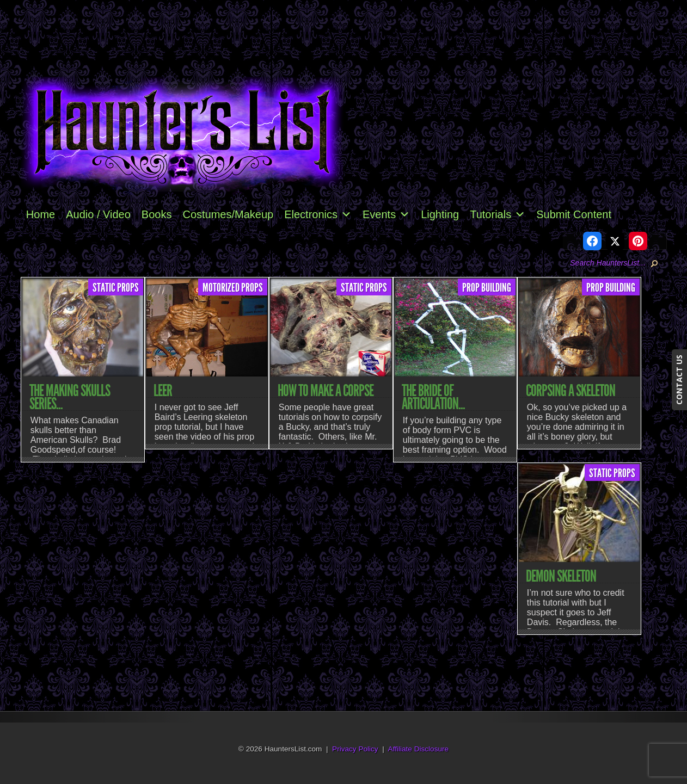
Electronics (318, 214)
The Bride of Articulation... (433, 397)
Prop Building (487, 288)
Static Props (116, 288)
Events (386, 214)
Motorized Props (233, 288)
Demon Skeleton (561, 576)
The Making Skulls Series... (70, 397)
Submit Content (574, 214)
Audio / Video (98, 214)
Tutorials (498, 214)
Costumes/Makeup (228, 214)
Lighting (440, 214)
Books (157, 214)
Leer (163, 391)
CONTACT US (679, 380)
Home (41, 214)
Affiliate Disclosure (419, 749)
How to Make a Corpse (326, 391)
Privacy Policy (355, 749)
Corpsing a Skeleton (571, 391)
